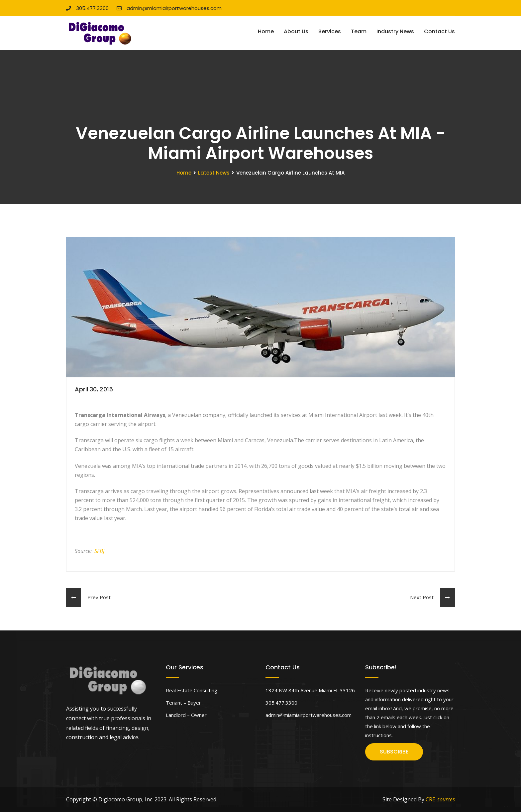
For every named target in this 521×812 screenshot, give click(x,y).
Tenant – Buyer (183, 703)
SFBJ (99, 551)
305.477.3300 (87, 8)
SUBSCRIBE (394, 752)
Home (266, 31)
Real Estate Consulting (192, 690)
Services (330, 31)
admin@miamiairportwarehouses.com (169, 8)
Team (359, 31)
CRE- (440, 799)
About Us (296, 31)
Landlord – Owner (186, 715)
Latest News (214, 173)
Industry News (395, 31)
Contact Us (439, 31)
